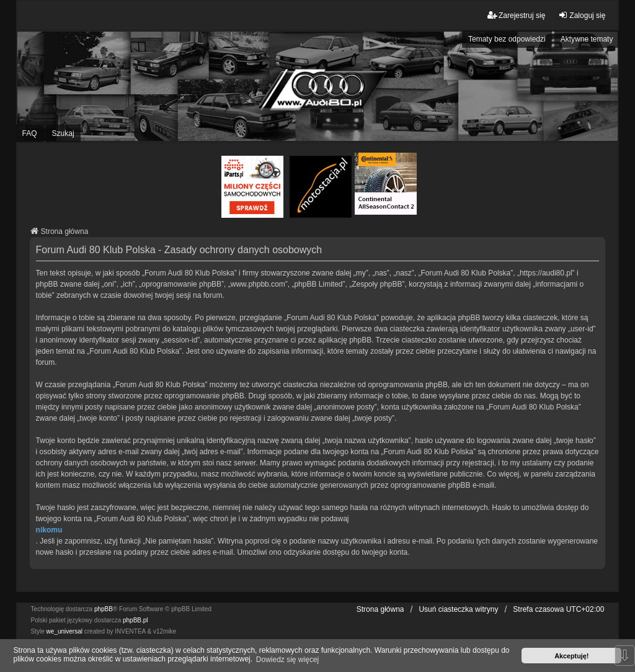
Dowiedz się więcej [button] (287, 660)
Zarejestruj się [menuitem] (516, 15)
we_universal (64, 631)
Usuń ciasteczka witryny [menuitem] (458, 609)
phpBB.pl (135, 620)
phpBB (104, 609)
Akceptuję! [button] (571, 656)
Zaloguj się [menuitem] (582, 15)
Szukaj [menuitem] (63, 133)
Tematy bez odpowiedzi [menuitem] (507, 39)
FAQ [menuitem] (30, 133)
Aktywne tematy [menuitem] (587, 39)
